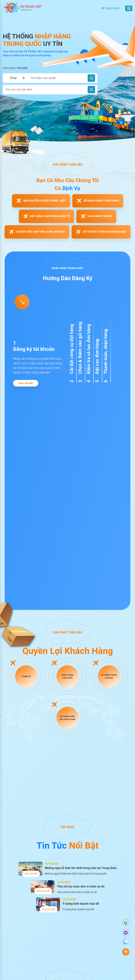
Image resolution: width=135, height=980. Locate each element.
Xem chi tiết (26, 383)
